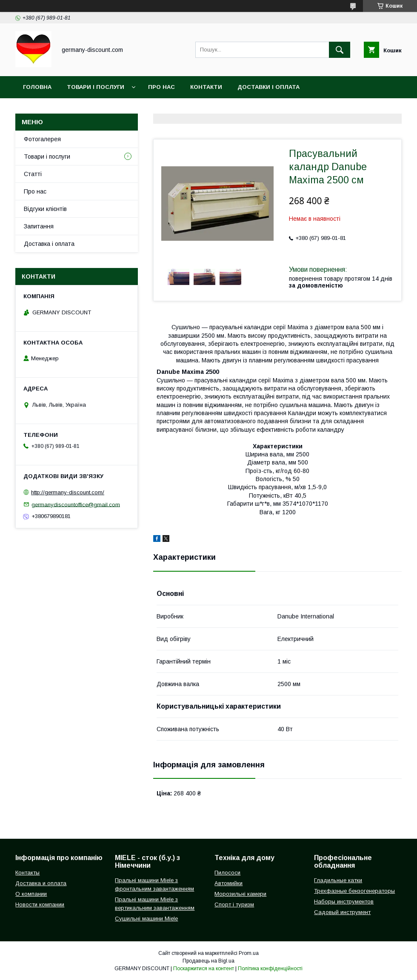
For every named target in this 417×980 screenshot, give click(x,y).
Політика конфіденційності (270, 969)
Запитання (39, 226)
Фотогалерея (42, 139)
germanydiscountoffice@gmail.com (76, 504)
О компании (31, 894)
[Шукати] (340, 50)
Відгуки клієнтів (45, 209)
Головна (37, 87)
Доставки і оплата (268, 87)
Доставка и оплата (41, 883)
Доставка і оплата (49, 244)
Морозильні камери (240, 894)
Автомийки (228, 883)
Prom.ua (249, 953)
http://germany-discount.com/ (68, 492)
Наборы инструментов (344, 902)
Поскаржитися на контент (204, 969)
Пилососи (227, 873)
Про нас (161, 87)
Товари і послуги (96, 87)
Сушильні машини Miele (146, 919)
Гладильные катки (338, 880)
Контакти (206, 87)
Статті (33, 174)
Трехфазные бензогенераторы (354, 891)
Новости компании (40, 905)
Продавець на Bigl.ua (208, 961)
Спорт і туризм (234, 905)
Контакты (27, 873)
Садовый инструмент (342, 912)
